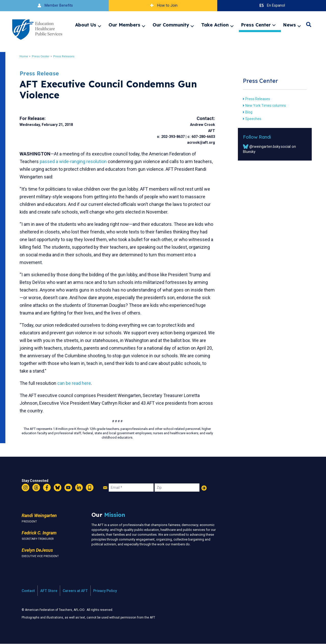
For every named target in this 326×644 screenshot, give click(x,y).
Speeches (251, 119)
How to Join (163, 5)
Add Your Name (204, 488)
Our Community (171, 25)
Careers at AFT (75, 591)
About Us (86, 25)
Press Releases (67, 56)
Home (27, 56)
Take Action (215, 25)
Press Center (256, 25)
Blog (247, 112)
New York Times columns (263, 106)
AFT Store (49, 591)
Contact (28, 591)
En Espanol (272, 5)
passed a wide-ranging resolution (76, 161)
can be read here (77, 383)
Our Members (124, 25)
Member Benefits (54, 5)
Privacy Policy (105, 591)
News (289, 25)
